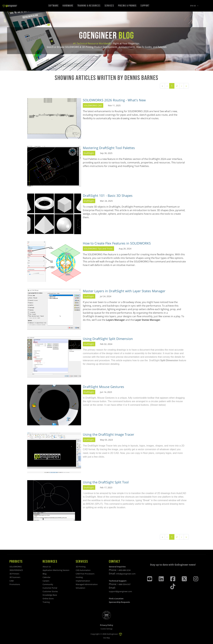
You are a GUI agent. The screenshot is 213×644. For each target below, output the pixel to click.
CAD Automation (83, 570)
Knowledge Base (50, 595)
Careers (46, 581)
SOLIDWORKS (16, 567)
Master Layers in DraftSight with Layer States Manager (124, 291)
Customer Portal (50, 588)
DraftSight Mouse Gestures (103, 387)
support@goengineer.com (120, 591)
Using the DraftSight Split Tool (106, 482)
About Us (47, 567)
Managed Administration (87, 584)
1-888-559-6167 (124, 584)
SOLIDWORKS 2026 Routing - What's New (114, 100)
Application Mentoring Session (56, 570)
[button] (192, 6)
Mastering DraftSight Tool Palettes (109, 148)
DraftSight (89, 153)
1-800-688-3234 (124, 570)
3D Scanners (15, 577)
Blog (45, 574)
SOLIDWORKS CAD (93, 105)
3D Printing (81, 567)
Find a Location (116, 598)
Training (46, 602)
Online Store (48, 598)
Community (48, 584)
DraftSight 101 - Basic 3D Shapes (108, 196)
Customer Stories (50, 591)
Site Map (107, 638)
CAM (12, 581)
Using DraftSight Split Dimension (108, 339)
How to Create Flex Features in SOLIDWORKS (117, 243)
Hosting (79, 577)
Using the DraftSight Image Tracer (108, 434)
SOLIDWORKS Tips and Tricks (98, 249)
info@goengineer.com (126, 574)
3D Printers (14, 574)
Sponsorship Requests (119, 602)
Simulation (80, 588)
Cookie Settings (106, 629)
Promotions (15, 584)
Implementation (83, 581)
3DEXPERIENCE (16, 570)
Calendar (47, 577)
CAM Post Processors (85, 574)
